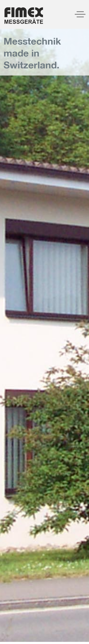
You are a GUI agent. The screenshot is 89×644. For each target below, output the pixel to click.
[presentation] (8, 340)
